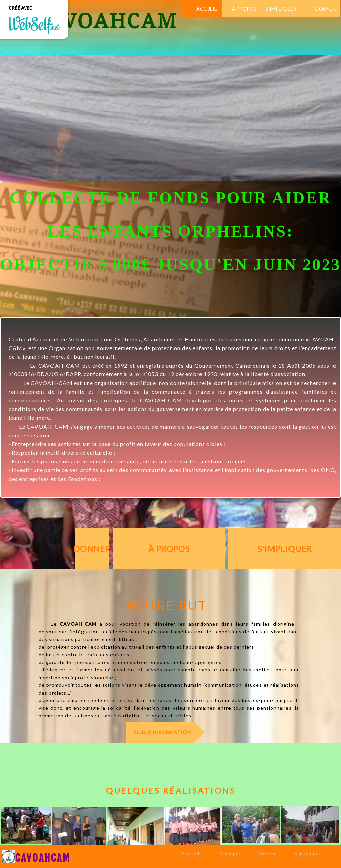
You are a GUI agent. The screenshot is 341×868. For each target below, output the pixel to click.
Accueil (190, 854)
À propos (231, 854)
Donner (267, 854)
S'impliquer (308, 854)
